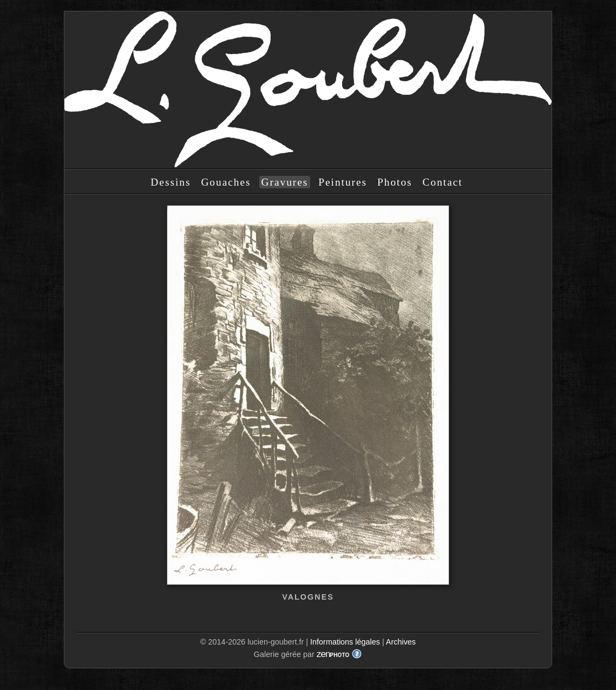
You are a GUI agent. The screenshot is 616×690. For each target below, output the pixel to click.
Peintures (343, 182)
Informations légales (345, 642)
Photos (395, 182)
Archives (401, 642)
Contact (443, 182)
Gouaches (226, 182)
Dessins (171, 182)
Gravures (285, 182)
